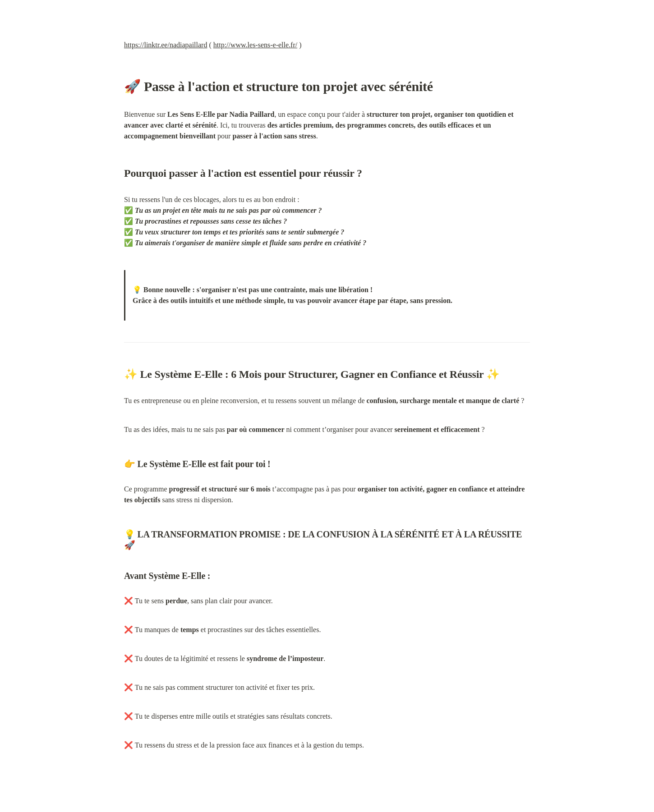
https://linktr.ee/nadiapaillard (166, 45)
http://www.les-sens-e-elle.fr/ (255, 45)
